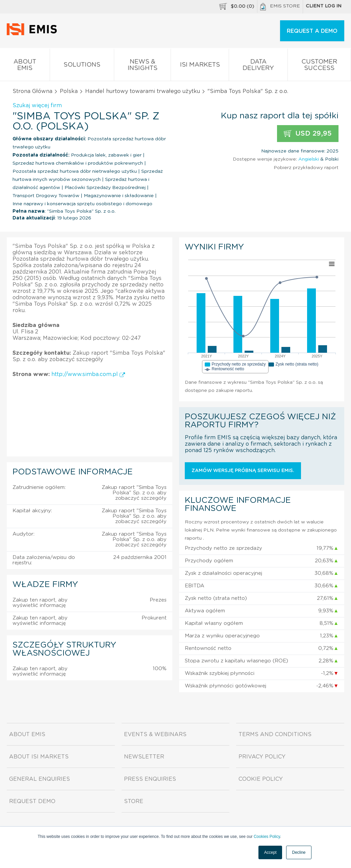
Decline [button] (299, 852)
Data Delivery (258, 66)
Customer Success (319, 66)
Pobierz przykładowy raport (306, 168)
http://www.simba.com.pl (88, 374)
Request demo (32, 801)
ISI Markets (200, 66)
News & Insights (143, 66)
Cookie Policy (261, 779)
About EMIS (25, 66)
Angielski (309, 159)
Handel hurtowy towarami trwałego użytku (143, 91)
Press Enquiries (150, 779)
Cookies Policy (267, 837)
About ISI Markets (39, 757)
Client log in (324, 6)
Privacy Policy (262, 757)
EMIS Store (280, 7)
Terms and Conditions (275, 734)
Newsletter (144, 757)
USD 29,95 (308, 134)
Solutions (82, 66)
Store (134, 801)
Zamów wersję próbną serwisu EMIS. (243, 471)
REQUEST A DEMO (312, 31)
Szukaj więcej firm (37, 105)
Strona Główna (32, 91)
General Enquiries (40, 779)
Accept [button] (270, 852)
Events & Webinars (155, 734)
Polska (69, 91)
